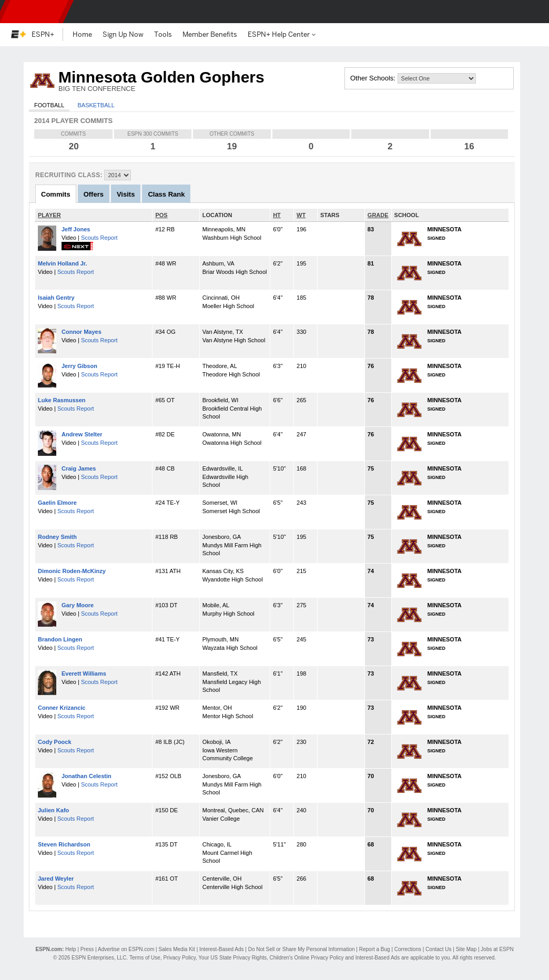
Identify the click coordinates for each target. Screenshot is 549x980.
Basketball (96, 105)
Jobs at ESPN (497, 949)
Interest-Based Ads (222, 949)
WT (301, 215)
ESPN (34, 12)
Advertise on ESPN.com (126, 949)
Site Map (466, 949)
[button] (532, 12)
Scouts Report (99, 238)
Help (71, 949)
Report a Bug (375, 949)
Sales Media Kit (176, 949)
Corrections (408, 949)
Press (87, 949)
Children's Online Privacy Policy (307, 958)
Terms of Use (145, 958)
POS (161, 215)
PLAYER (49, 215)
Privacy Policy (179, 958)
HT (277, 215)
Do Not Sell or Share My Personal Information (302, 949)
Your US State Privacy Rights (232, 958)
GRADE (378, 215)
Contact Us (438, 949)
